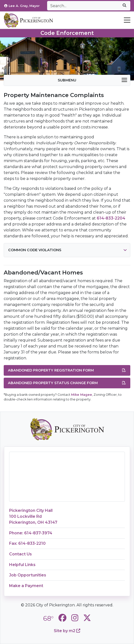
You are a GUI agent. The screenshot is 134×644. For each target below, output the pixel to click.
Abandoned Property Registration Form (67, 371)
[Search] (83, 6)
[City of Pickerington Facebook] (62, 618)
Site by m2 (67, 631)
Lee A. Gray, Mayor (22, 6)
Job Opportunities (28, 575)
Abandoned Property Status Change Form (67, 383)
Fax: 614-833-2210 (27, 543)
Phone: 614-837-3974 (31, 533)
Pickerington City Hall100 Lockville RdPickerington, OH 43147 (33, 516)
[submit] (124, 6)
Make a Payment (26, 586)
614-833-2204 (111, 218)
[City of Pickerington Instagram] (75, 618)
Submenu (92, 80)
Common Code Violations (35, 250)
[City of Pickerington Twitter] (87, 618)
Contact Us (20, 554)
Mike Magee (82, 395)
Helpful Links (22, 565)
